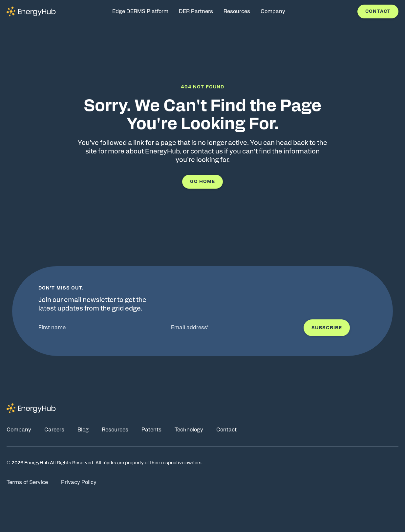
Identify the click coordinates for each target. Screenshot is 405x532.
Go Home (203, 182)
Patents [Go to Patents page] (151, 430)
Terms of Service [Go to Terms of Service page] (27, 482)
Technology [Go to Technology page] (189, 430)
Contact (378, 12)
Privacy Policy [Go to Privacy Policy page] (79, 482)
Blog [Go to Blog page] (83, 430)
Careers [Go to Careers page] (54, 430)
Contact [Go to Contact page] (226, 430)
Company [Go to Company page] (19, 430)
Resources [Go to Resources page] (115, 430)
